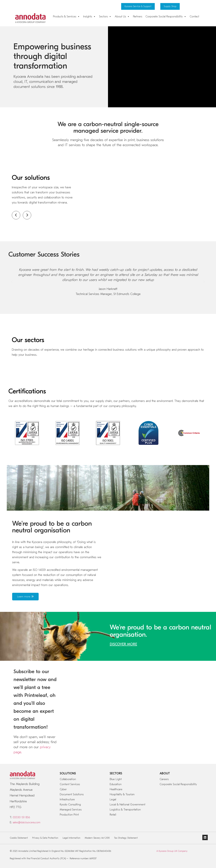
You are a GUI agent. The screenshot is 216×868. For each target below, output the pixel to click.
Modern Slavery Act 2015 (97, 838)
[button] (12, 282)
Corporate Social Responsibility (166, 17)
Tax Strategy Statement (126, 838)
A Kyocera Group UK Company (172, 851)
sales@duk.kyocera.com (26, 822)
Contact (194, 17)
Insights (89, 17)
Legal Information (71, 838)
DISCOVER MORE (123, 644)
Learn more (25, 597)
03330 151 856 (21, 817)
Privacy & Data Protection (45, 838)
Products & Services (66, 17)
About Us (122, 17)
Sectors (105, 17)
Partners (138, 17)
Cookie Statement (19, 838)
